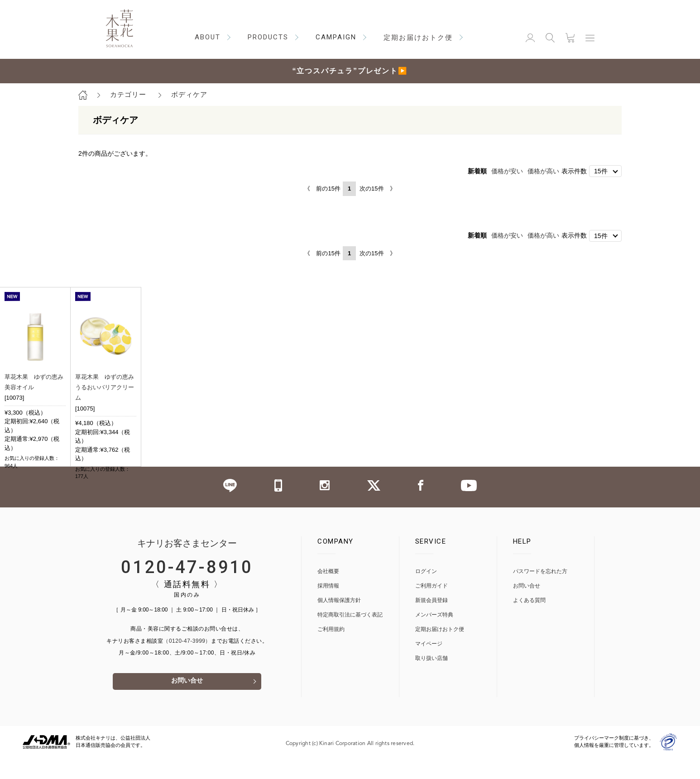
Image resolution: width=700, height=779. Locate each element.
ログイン (426, 592)
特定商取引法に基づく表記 (350, 636)
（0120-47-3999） (187, 662)
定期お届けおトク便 (440, 650)
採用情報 (328, 607)
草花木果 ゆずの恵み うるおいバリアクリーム (108, 387)
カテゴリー (128, 94)
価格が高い (543, 171)
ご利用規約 (331, 650)
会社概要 (328, 592)
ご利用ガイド (432, 607)
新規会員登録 (432, 621)
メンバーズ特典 (434, 636)
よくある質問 (529, 621)
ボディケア (189, 94)
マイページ (429, 665)
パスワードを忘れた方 (540, 592)
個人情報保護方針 (339, 621)
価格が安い (507, 171)
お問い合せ (187, 703)
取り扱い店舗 (432, 679)
